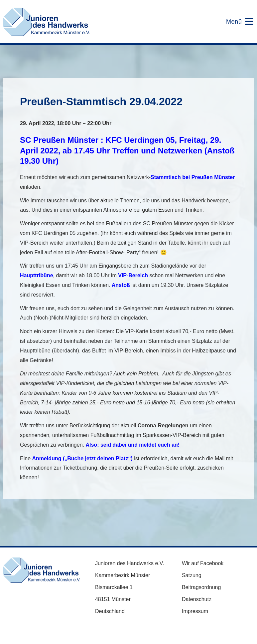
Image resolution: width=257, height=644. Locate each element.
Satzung (192, 575)
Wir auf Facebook (203, 563)
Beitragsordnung (201, 587)
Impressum (195, 611)
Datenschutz (197, 599)
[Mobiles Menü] (236, 22)
